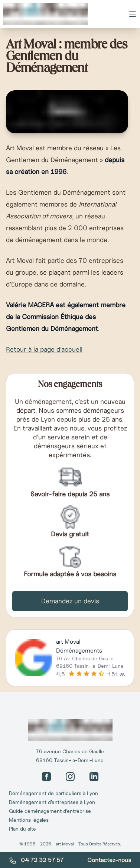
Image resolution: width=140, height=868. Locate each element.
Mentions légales (29, 820)
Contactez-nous (109, 860)
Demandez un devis (70, 601)
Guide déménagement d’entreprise (50, 811)
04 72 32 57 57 (36, 860)
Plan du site (22, 829)
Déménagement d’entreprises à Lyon (52, 802)
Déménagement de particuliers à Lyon (53, 793)
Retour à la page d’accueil (44, 349)
